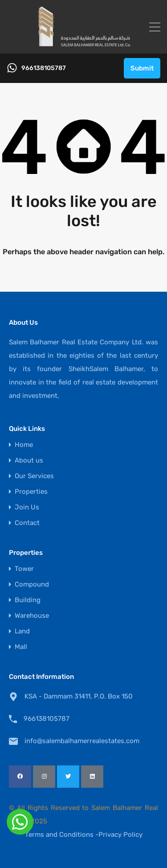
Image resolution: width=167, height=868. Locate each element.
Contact (27, 523)
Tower (24, 569)
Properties (31, 492)
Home (24, 445)
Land (22, 631)
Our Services (34, 476)
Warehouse (32, 616)
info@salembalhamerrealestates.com (80, 741)
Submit (142, 68)
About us (29, 461)
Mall (21, 647)
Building (28, 600)
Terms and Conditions (59, 835)
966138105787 (44, 68)
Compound (32, 585)
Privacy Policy (120, 835)
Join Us (27, 507)
